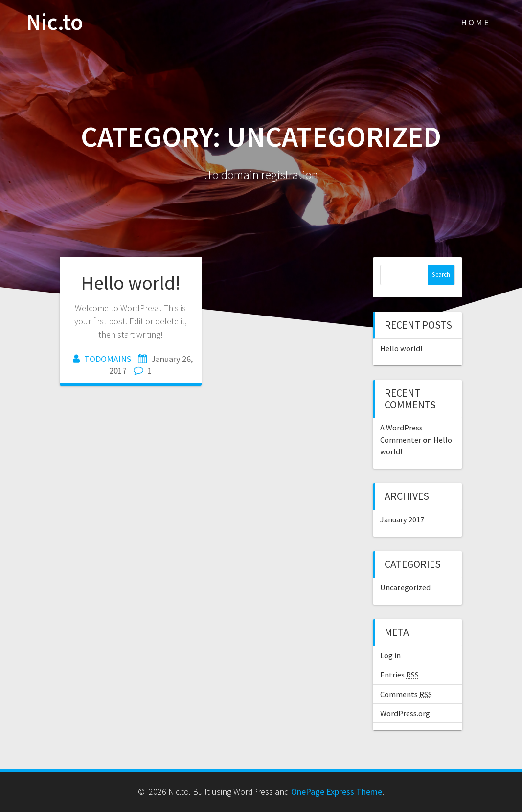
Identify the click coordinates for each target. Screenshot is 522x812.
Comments (406, 694)
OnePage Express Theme (337, 792)
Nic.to (55, 22)
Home (476, 22)
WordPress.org (405, 713)
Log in (390, 655)
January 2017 (402, 519)
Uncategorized (405, 587)
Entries (399, 675)
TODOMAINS (108, 359)
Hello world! (131, 283)
